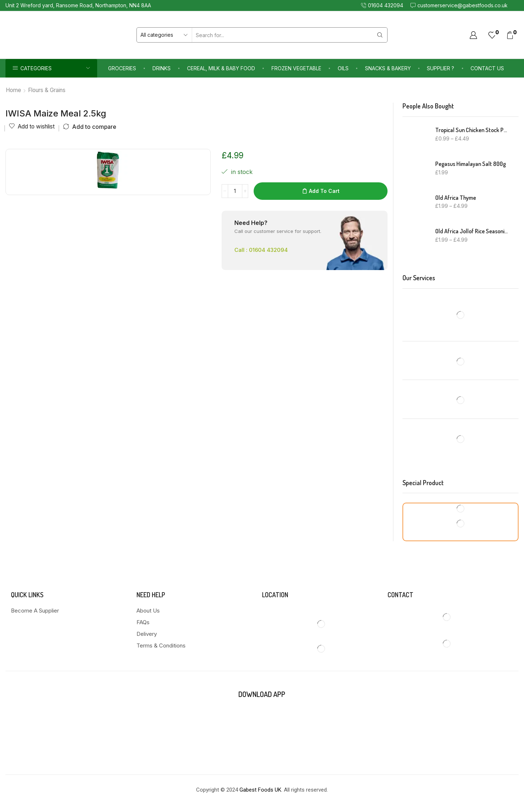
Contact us (487, 68)
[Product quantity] (235, 191)
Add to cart (324, 191)
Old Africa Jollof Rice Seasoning (472, 231)
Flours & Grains (47, 90)
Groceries (122, 68)
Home (13, 90)
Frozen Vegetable (296, 68)
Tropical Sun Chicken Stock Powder (472, 130)
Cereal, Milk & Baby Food (221, 68)
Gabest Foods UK (260, 790)
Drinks (162, 68)
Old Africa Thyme (456, 198)
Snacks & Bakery (388, 68)
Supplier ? (440, 68)
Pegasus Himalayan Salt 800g (471, 164)
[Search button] (380, 35)
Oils (343, 68)
